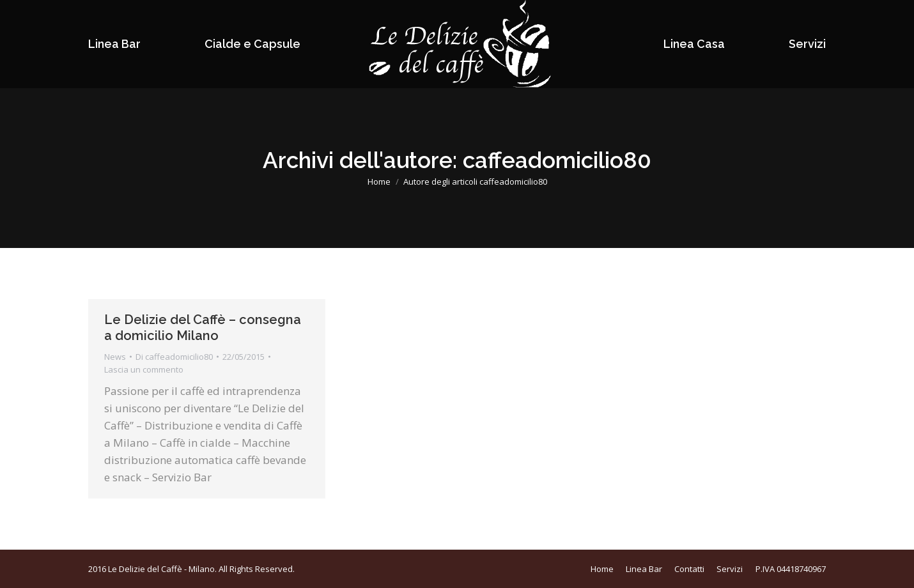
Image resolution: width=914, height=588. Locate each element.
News (115, 357)
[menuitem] (114, 44)
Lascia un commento (144, 369)
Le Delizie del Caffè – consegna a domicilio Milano (203, 328)
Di (174, 357)
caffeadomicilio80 (557, 160)
